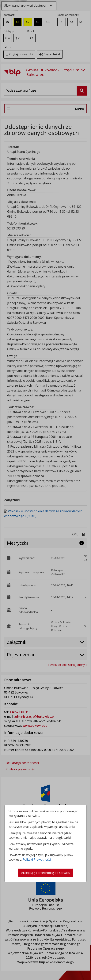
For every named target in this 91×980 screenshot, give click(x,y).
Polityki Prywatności (37, 860)
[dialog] (45, 490)
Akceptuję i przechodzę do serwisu (46, 873)
